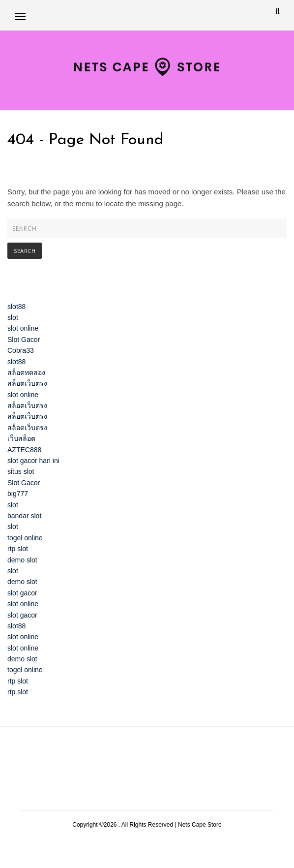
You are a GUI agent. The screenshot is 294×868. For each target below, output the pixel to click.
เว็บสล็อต (21, 438)
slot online (23, 328)
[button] (20, 16)
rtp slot (18, 549)
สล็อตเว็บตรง (27, 383)
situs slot (21, 471)
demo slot (22, 560)
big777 (18, 494)
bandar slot (24, 516)
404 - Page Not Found (86, 140)
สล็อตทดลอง (26, 372)
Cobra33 (21, 350)
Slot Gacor (24, 340)
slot (13, 317)
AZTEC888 (24, 450)
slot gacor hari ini (33, 461)
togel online (25, 538)
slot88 (16, 307)
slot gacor (22, 593)
